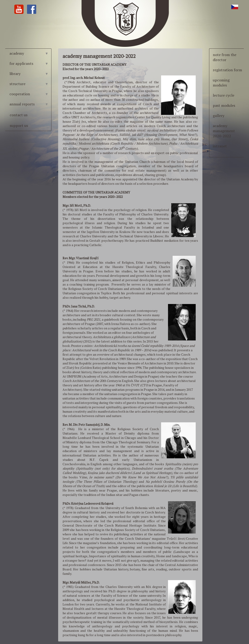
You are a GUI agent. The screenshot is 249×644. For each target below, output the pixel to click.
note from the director (225, 57)
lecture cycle (223, 95)
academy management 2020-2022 (224, 131)
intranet (220, 146)
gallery (219, 116)
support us (19, 125)
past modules (224, 105)
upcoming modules (221, 83)
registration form (227, 70)
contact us (19, 115)
